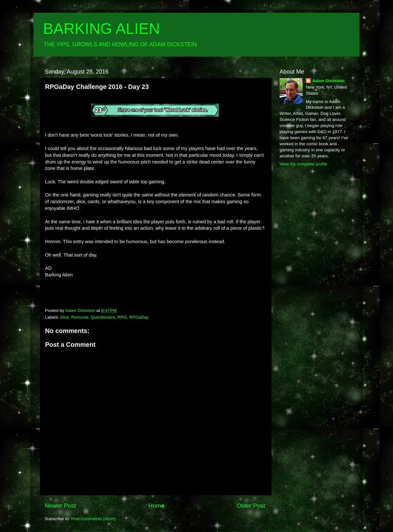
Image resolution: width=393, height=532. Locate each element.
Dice (64, 317)
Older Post (251, 506)
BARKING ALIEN (101, 29)
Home (156, 506)
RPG (122, 317)
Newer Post (60, 506)
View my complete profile (304, 164)
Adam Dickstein (328, 81)
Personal (80, 317)
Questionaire (103, 317)
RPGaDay (139, 317)
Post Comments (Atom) (94, 519)
